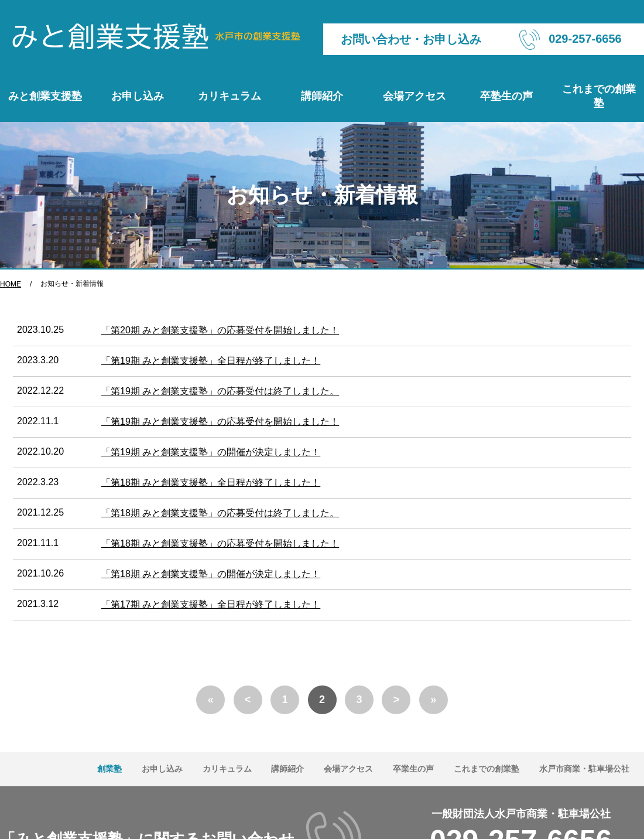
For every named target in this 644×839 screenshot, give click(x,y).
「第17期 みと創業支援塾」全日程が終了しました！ (211, 604)
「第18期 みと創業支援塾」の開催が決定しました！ (211, 574)
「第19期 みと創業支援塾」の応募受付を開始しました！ (220, 422)
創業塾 (109, 769)
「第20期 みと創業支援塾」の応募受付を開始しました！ (220, 330)
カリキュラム (229, 96)
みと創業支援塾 (45, 96)
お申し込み (138, 96)
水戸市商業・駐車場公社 (584, 769)
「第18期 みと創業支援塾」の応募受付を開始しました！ (220, 543)
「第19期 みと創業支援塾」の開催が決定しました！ (211, 452)
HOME (11, 284)
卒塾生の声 (506, 96)
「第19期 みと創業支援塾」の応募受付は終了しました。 (220, 391)
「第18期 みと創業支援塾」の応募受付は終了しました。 (220, 513)
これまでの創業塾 (599, 96)
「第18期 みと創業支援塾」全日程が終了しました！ (211, 482)
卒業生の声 (413, 769)
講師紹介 (322, 96)
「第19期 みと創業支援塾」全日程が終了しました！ (211, 361)
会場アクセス (415, 96)
